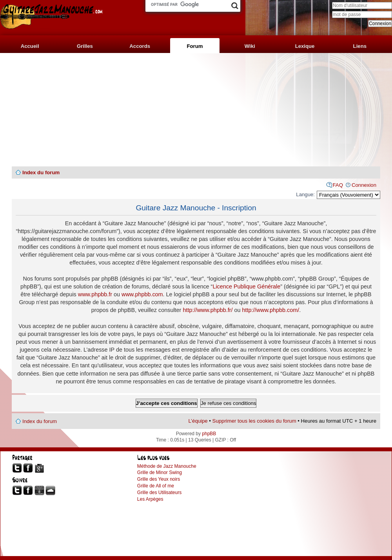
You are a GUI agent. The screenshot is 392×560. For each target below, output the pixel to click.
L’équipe (198, 421)
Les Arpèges (150, 499)
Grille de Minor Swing (160, 472)
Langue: (305, 194)
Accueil (30, 46)
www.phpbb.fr (95, 294)
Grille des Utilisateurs (159, 493)
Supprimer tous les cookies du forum (254, 421)
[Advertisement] (196, 110)
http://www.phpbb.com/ (271, 310)
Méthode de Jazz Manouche (167, 466)
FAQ (338, 185)
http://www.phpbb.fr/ (208, 310)
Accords (140, 46)
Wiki (250, 46)
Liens (360, 46)
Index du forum (41, 172)
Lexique (305, 46)
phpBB (209, 434)
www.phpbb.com (142, 294)
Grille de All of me (156, 486)
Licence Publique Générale (246, 286)
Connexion (364, 185)
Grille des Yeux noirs (159, 479)
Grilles (85, 46)
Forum (195, 46)
